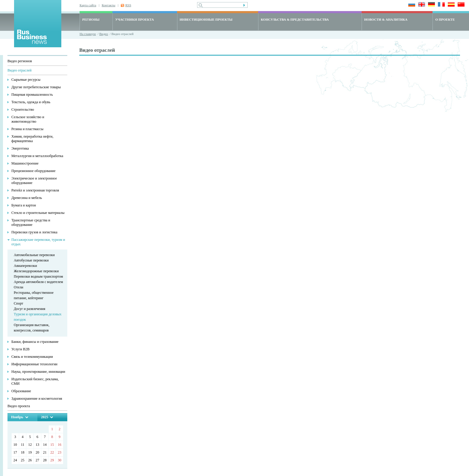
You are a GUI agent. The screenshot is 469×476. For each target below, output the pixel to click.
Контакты (108, 5)
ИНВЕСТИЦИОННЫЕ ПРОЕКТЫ (206, 19)
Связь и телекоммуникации (32, 357)
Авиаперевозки (25, 266)
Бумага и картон (24, 205)
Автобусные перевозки (31, 260)
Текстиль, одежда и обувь (31, 102)
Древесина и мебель (27, 198)
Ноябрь (17, 417)
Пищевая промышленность (32, 95)
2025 (45, 417)
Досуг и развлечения (29, 309)
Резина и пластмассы (27, 129)
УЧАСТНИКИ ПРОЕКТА (134, 19)
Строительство (23, 110)
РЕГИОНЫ (91, 19)
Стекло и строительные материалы (38, 213)
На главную (88, 34)
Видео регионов (20, 61)
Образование (21, 391)
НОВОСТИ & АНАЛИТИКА (386, 19)
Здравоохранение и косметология (37, 399)
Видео (104, 34)
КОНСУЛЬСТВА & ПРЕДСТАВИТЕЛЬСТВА (295, 19)
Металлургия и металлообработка (37, 156)
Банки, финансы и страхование (35, 342)
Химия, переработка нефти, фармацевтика (32, 139)
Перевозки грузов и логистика (34, 232)
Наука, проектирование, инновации (38, 372)
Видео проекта (19, 406)
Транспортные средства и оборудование (31, 222)
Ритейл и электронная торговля (35, 190)
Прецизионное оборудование (33, 171)
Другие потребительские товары (36, 87)
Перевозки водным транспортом (38, 276)
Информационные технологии (34, 364)
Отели (19, 287)
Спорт (19, 303)
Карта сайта (88, 5)
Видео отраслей (19, 70)
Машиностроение (25, 163)
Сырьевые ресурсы (26, 80)
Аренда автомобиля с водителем (38, 282)
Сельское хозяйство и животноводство (28, 119)
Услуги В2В (20, 349)
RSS (128, 5)
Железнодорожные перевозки (36, 271)
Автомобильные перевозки (34, 255)
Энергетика (20, 148)
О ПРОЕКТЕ (445, 19)
